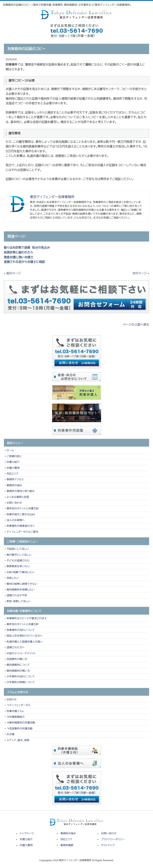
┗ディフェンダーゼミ (19, 705)
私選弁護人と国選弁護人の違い (25, 642)
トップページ (27, 833)
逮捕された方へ (16, 647)
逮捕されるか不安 (17, 595)
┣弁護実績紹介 (16, 717)
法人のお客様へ (16, 520)
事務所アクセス (15, 479)
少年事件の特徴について (21, 682)
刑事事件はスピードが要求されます (27, 618)
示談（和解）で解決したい (21, 572)
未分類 (11, 734)
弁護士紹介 (14, 462)
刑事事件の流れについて (21, 630)
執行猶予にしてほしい (19, 555)
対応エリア (13, 474)
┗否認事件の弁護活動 (20, 729)
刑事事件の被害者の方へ (21, 526)
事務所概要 (67, 845)
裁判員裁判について (18, 665)
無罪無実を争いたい (18, 566)
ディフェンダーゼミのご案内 (22, 532)
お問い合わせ (14, 503)
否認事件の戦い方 (17, 659)
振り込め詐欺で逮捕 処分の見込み (27, 248)
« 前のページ (12, 273)
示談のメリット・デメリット (21, 653)
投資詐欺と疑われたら (19, 252)
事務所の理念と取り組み (21, 491)
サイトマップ (108, 845)
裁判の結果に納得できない (22, 584)
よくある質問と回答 (18, 497)
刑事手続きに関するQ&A (21, 514)
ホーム (10, 450)
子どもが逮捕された (18, 561)
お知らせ (12, 699)
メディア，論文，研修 (18, 740)
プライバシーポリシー (113, 839)
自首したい (13, 578)
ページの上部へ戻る (136, 325)
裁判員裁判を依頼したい (21, 590)
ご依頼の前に (14, 456)
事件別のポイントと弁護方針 (23, 508)
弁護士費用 (13, 468)
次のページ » (141, 273)
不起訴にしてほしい (18, 549)
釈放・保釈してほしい (18, 601)
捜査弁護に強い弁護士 (19, 257)
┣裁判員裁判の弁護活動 (21, 723)
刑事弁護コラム (15, 711)
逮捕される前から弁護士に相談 (24, 262)
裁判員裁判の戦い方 (18, 671)
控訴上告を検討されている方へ (25, 636)
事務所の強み (14, 485)
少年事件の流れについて (21, 676)
